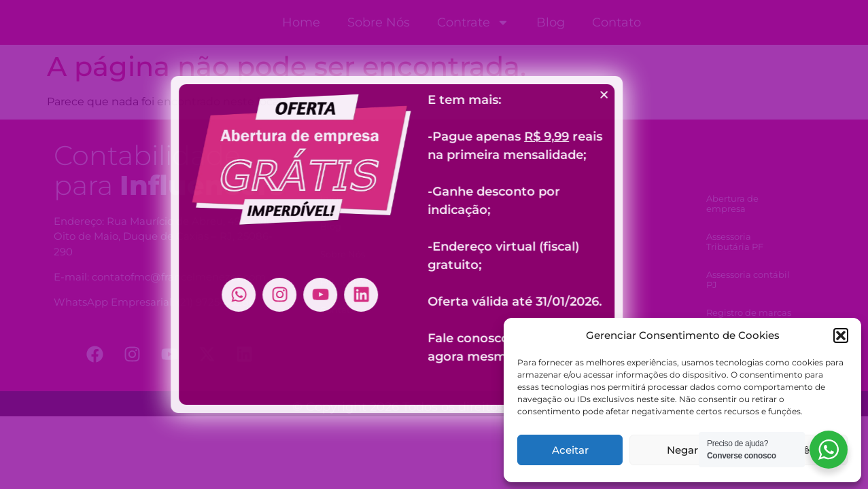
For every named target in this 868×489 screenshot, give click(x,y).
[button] (841, 336)
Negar (682, 450)
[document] (434, 244)
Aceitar (570, 450)
